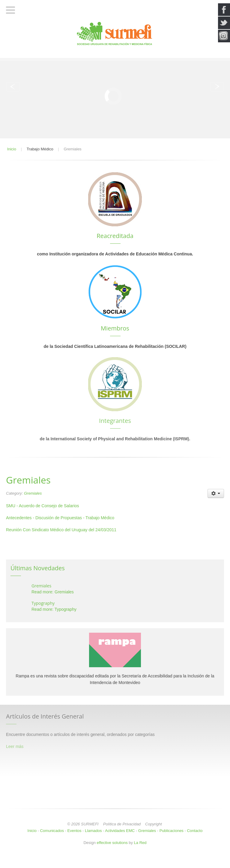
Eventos (75, 831)
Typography (43, 603)
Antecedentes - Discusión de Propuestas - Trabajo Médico (60, 518)
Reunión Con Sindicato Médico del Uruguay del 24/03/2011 (61, 530)
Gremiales (33, 493)
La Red (140, 843)
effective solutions (112, 843)
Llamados (93, 831)
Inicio (32, 831)
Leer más (15, 746)
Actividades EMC (120, 831)
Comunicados (52, 831)
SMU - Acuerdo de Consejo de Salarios (43, 506)
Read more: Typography (54, 609)
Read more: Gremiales (53, 592)
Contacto (195, 831)
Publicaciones (172, 831)
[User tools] (216, 493)
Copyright (154, 824)
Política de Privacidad (122, 824)
